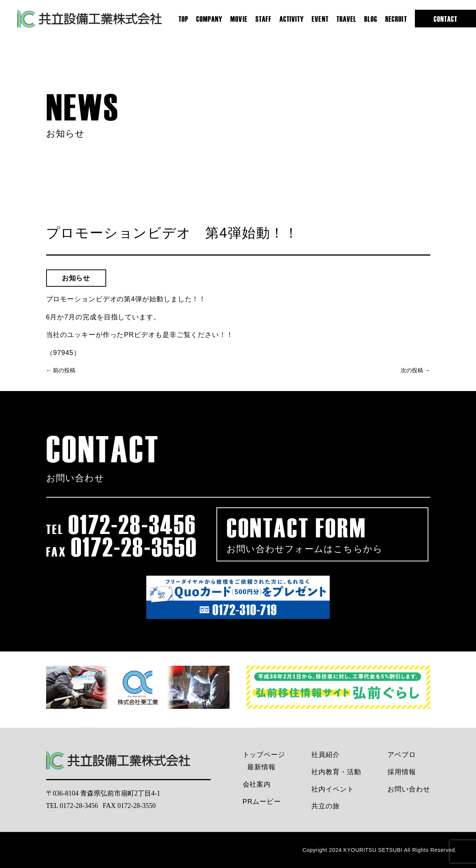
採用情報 (402, 772)
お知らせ (76, 278)
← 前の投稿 (61, 370)
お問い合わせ (409, 789)
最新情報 (261, 767)
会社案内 (257, 784)
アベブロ (402, 755)
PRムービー (262, 802)
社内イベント (333, 789)
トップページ (264, 755)
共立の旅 (326, 806)
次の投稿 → (415, 370)
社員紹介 (326, 755)
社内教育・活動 (336, 772)
